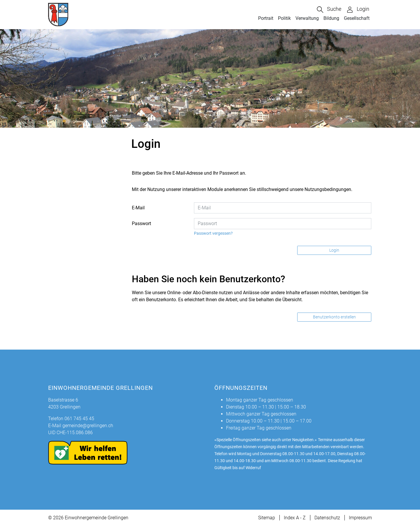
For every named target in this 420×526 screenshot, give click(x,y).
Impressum (360, 518)
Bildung (331, 18)
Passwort (141, 223)
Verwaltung (307, 18)
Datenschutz (327, 518)
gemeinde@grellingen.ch (88, 426)
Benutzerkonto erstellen (334, 317)
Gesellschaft (357, 18)
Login (334, 250)
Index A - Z (295, 518)
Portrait (266, 18)
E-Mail (138, 208)
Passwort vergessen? (213, 233)
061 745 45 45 (79, 419)
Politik (284, 18)
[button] (329, 10)
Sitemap (267, 518)
